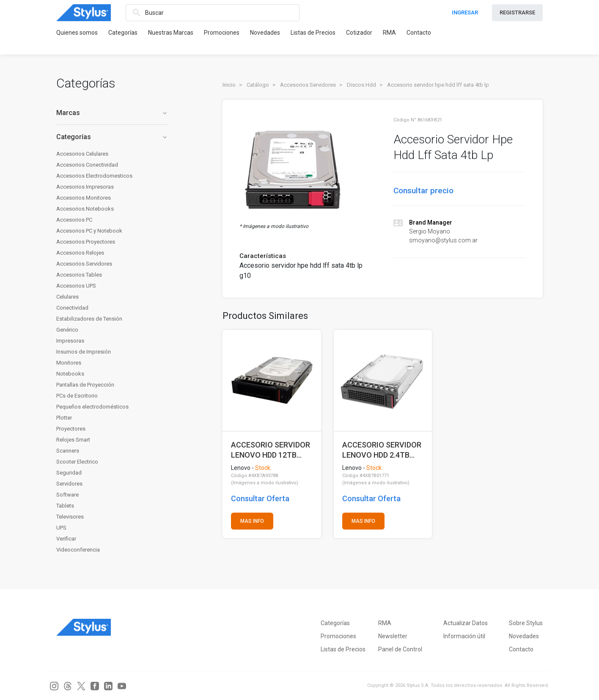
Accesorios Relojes (80, 253)
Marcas (112, 113)
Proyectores (71, 429)
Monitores (69, 363)
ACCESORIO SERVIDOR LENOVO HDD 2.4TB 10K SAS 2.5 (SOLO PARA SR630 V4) (382, 450)
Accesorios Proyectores (86, 242)
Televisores (70, 517)
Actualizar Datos (466, 623)
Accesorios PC (74, 220)
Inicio (229, 85)
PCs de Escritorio (77, 396)
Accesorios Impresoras (85, 187)
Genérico (67, 330)
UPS (61, 528)
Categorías (123, 33)
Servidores (69, 484)
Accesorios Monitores (84, 198)
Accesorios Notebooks (85, 209)
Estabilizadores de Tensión (89, 319)
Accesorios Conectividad (87, 165)
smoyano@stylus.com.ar (443, 240)
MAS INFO (252, 521)
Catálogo (258, 85)
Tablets (65, 506)
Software (67, 495)
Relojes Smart (73, 440)
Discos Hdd (361, 85)
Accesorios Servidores (84, 264)
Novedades (265, 33)
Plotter (64, 418)
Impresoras (70, 341)
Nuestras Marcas (171, 33)
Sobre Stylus (526, 623)
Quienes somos (77, 33)
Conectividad (72, 308)
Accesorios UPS (76, 286)
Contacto (419, 33)
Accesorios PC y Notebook (89, 231)
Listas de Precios (313, 33)
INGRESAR (465, 12)
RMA (389, 33)
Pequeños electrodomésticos (92, 407)
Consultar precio (423, 191)
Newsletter (393, 636)
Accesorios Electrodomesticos (94, 176)
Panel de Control (400, 649)
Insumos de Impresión (84, 352)
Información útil (464, 636)
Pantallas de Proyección (85, 385)
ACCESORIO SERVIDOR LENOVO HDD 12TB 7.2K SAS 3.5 (271, 450)
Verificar (66, 539)
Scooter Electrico (77, 462)
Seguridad (69, 473)
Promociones (222, 33)
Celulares (67, 297)
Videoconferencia (78, 550)
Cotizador (359, 33)
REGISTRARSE (517, 12)
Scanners (68, 451)
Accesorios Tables (79, 275)
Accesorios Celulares (82, 154)
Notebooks (70, 374)
